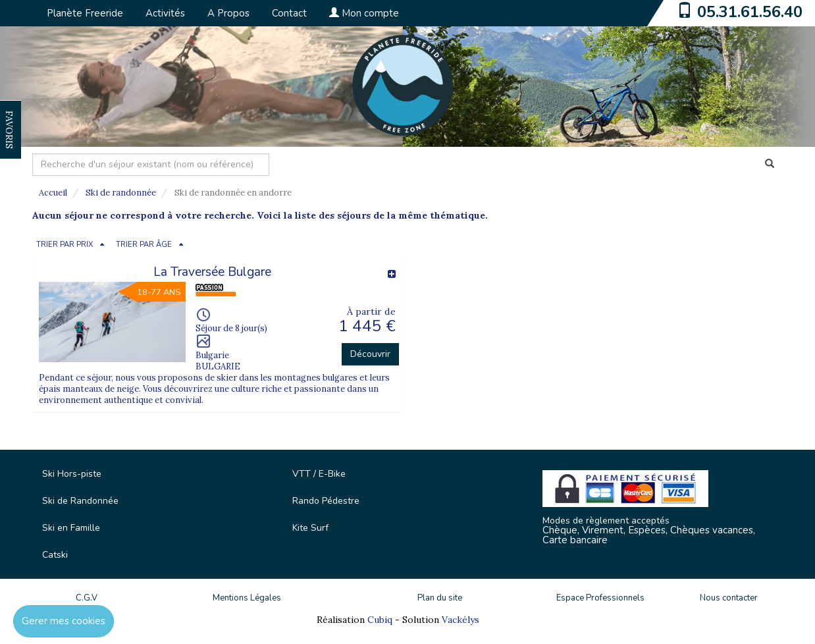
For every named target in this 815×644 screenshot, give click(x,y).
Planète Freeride (85, 13)
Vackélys (460, 620)
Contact (289, 13)
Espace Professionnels (600, 598)
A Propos (228, 13)
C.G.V (87, 598)
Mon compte (364, 13)
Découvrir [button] (370, 354)
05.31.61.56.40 (750, 12)
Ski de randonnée (121, 193)
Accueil (53, 193)
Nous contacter (729, 598)
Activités (165, 13)
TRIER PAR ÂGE (144, 245)
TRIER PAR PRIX (65, 245)
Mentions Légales (247, 598)
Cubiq (380, 620)
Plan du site (440, 598)
